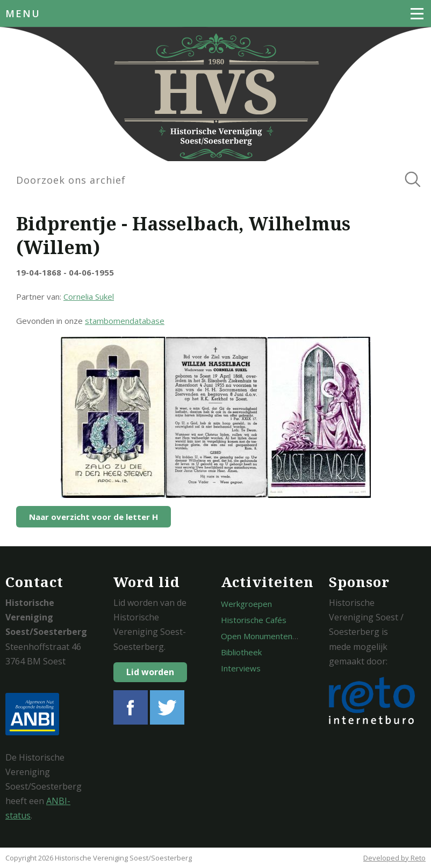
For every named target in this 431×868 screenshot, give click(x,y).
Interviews (241, 668)
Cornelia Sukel (89, 296)
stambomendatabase (125, 321)
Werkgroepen (246, 604)
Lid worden (150, 672)
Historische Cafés (254, 620)
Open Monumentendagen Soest (280, 636)
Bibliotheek (241, 652)
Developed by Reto (394, 858)
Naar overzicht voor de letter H (94, 517)
